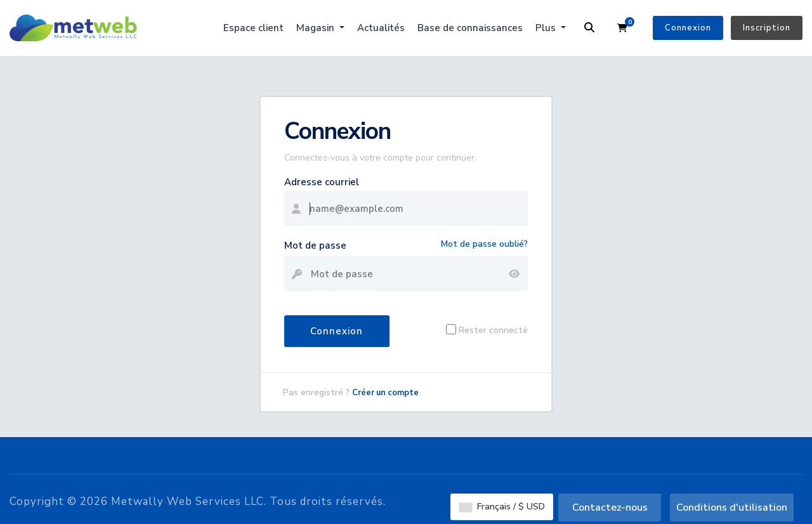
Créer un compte (385, 393)
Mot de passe (315, 246)
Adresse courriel (322, 182)
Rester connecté (493, 330)
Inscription (767, 28)
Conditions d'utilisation (732, 508)
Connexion (688, 28)
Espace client (253, 28)
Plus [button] (547, 28)
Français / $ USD (502, 507)
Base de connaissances (470, 28)
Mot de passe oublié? (484, 244)
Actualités (381, 28)
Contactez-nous (610, 508)
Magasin (317, 28)
